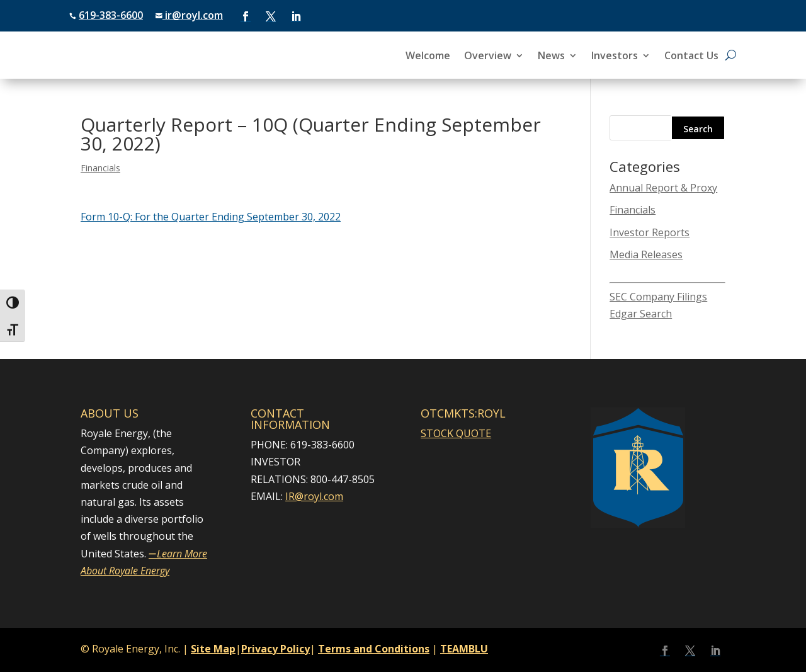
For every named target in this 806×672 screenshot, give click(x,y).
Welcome (428, 57)
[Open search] (731, 55)
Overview (488, 57)
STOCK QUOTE (456, 433)
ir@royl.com (193, 15)
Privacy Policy (275, 649)
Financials (100, 168)
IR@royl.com (314, 496)
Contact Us (691, 57)
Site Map (213, 649)
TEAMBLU (464, 649)
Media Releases (646, 254)
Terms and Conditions (374, 649)
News (551, 57)
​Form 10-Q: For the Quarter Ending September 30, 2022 (211, 217)
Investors (615, 57)
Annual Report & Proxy (663, 188)
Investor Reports (650, 232)
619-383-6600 (111, 15)
